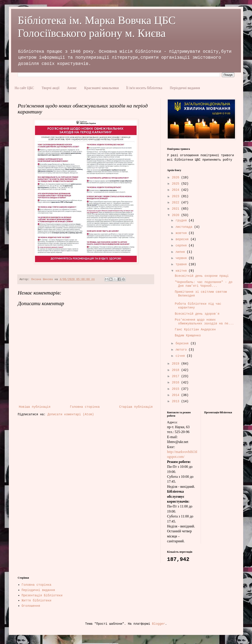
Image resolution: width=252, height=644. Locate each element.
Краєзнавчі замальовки (102, 88)
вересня (183, 239)
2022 (177, 203)
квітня (182, 271)
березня (183, 343)
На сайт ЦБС (24, 88)
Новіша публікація (35, 407)
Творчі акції (51, 88)
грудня (182, 221)
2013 (177, 401)
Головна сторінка (85, 407)
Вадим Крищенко (188, 336)
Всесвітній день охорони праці (202, 276)
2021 (177, 209)
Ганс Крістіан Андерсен (195, 330)
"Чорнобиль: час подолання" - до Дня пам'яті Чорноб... (204, 284)
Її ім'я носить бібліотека (144, 88)
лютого (182, 350)
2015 (177, 389)
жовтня (182, 233)
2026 (177, 178)
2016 (177, 382)
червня (182, 258)
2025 (177, 184)
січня (181, 356)
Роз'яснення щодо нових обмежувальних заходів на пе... (204, 322)
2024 (177, 190)
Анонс (72, 88)
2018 (177, 370)
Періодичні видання (185, 88)
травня (182, 264)
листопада (185, 227)
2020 (177, 215)
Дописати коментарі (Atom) (71, 414)
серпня (182, 246)
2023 (177, 196)
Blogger (159, 624)
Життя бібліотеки (37, 601)
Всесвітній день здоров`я (197, 314)
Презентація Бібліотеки (42, 595)
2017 (177, 376)
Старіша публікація (136, 407)
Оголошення (31, 606)
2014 (177, 395)
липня (181, 252)
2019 (177, 364)
